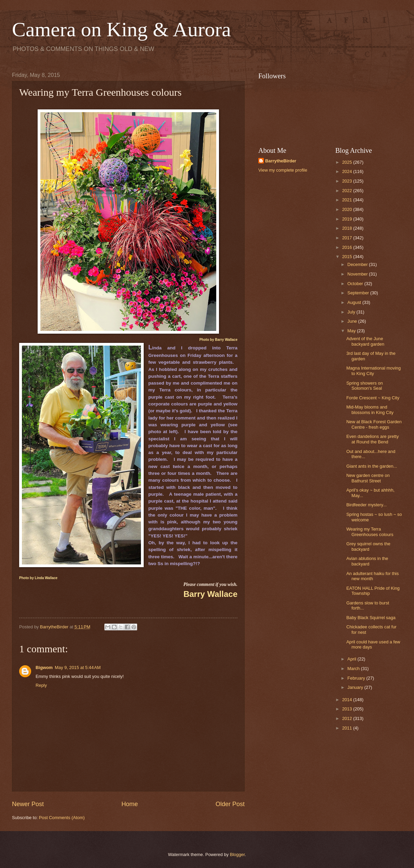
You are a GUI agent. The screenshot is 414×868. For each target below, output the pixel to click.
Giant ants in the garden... (372, 466)
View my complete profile (283, 170)
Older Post (230, 804)
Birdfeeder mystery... (366, 505)
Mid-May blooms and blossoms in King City (370, 410)
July (352, 312)
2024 (348, 171)
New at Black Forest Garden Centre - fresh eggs (374, 424)
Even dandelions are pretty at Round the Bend (372, 439)
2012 (348, 718)
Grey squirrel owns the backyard (368, 546)
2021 (348, 200)
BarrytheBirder (281, 161)
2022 (348, 191)
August (355, 302)
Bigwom (44, 667)
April (352, 659)
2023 (348, 181)
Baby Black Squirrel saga (371, 618)
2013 (348, 709)
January (356, 687)
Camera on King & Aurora (121, 29)
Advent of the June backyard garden (365, 341)
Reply (41, 685)
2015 (348, 257)
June (353, 321)
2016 (348, 247)
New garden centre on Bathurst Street (368, 478)
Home (130, 804)
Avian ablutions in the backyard (367, 561)
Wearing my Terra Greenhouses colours (370, 532)
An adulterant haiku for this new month (372, 576)
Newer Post (28, 804)
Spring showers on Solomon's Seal (365, 386)
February (357, 678)
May (352, 331)
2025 (348, 162)
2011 (348, 728)
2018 (348, 228)
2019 (348, 219)
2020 (348, 209)
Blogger (237, 854)
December (358, 264)
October (356, 284)
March (354, 669)
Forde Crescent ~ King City (373, 398)
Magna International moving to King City (373, 371)
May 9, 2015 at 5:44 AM (78, 667)
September (359, 293)
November (358, 274)
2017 (348, 238)
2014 (348, 700)
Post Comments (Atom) (62, 818)
